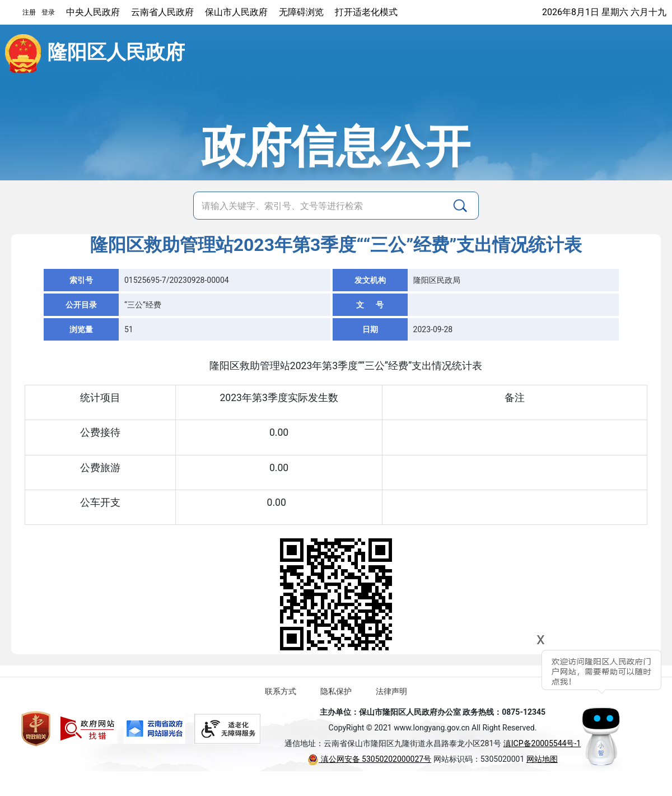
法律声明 (391, 691)
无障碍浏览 (301, 12)
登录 (48, 12)
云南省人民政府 (162, 12)
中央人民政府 (93, 12)
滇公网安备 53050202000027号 (369, 759)
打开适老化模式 (366, 12)
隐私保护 (336, 691)
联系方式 (281, 691)
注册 (29, 12)
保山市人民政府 (236, 12)
